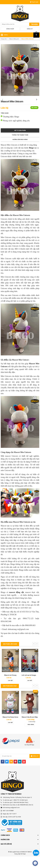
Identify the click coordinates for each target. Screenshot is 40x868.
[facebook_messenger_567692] (35, 863)
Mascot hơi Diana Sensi (30, 729)
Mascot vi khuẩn (10, 687)
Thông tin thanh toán (20, 147)
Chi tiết (10, 692)
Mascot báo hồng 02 (10, 729)
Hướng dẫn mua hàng (20, 151)
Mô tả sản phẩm (20, 142)
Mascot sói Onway (30, 687)
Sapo (24, 865)
